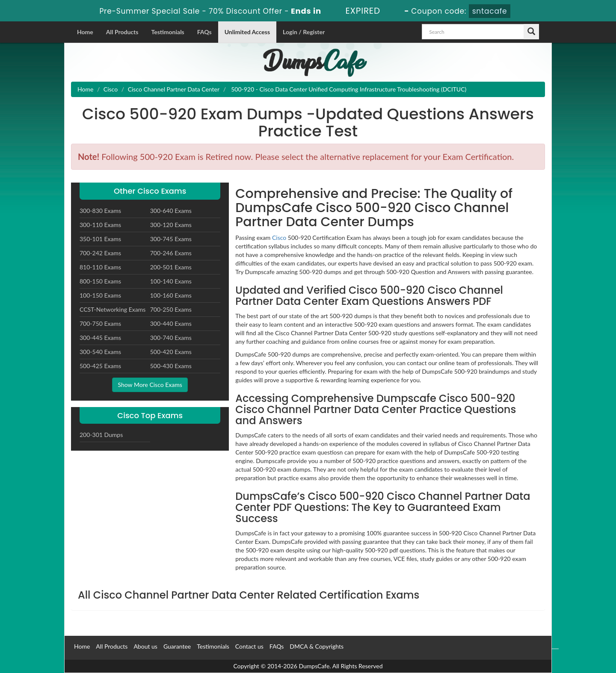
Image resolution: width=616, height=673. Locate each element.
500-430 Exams (171, 366)
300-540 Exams (100, 352)
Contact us (249, 646)
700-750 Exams (100, 323)
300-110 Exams (100, 225)
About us (145, 646)
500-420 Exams (171, 352)
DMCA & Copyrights (317, 646)
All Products (122, 32)
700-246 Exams (171, 253)
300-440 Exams (171, 323)
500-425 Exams (100, 366)
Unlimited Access (247, 32)
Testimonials (167, 32)
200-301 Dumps (101, 435)
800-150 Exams (100, 281)
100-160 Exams (171, 295)
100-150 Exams (100, 295)
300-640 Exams (171, 211)
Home (85, 32)
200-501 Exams (171, 267)
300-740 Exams (171, 338)
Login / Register (304, 32)
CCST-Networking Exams (113, 309)
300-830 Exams (100, 211)
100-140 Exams (171, 281)
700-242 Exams (100, 253)
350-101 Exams (100, 239)
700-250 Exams (171, 309)
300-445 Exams (100, 338)
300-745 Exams (171, 239)
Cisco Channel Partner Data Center (174, 89)
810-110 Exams (100, 267)
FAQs (204, 32)
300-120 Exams (171, 225)
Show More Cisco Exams (150, 385)
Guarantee (177, 646)
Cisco (111, 89)
